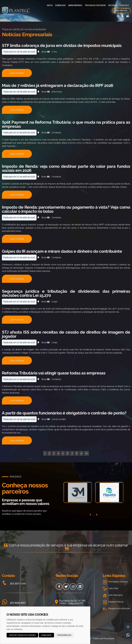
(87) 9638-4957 (14, 603)
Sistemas (113, 5)
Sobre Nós (60, 5)
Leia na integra (17, 73)
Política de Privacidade (104, 639)
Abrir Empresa (75, 5)
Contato (124, 5)
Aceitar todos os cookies (22, 635)
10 (86, 453)
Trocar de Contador (95, 5)
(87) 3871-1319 (14, 584)
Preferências (64, 635)
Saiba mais (46, 635)
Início (50, 5)
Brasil (44, 52)
